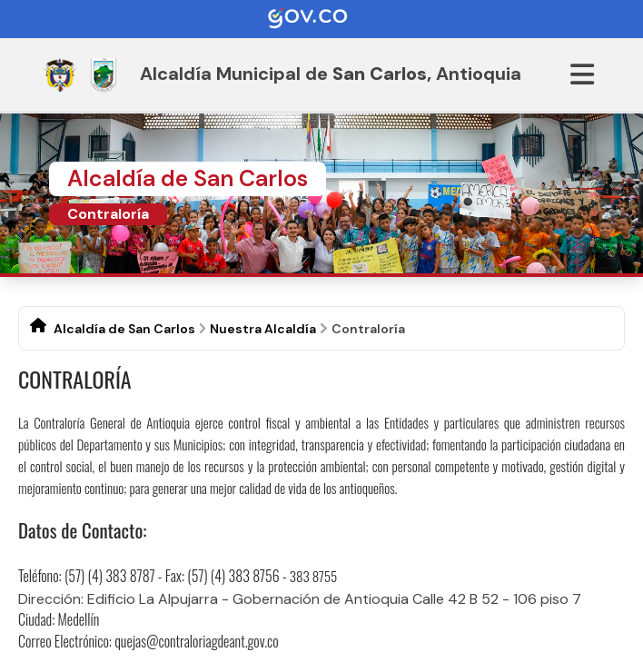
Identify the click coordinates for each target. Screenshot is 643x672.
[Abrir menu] (582, 74)
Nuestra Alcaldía (263, 329)
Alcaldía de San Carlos (124, 329)
